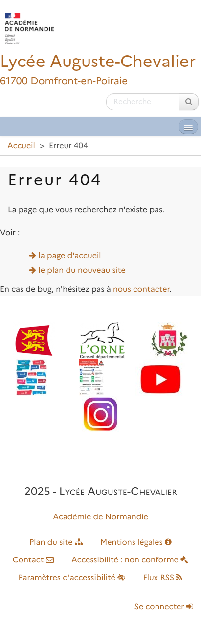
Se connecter (164, 607)
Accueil (21, 146)
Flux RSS (163, 578)
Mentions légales (136, 543)
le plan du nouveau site (82, 270)
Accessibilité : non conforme (130, 560)
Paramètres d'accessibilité (72, 578)
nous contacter (141, 290)
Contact (33, 560)
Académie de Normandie (100, 517)
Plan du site (56, 543)
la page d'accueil (70, 256)
